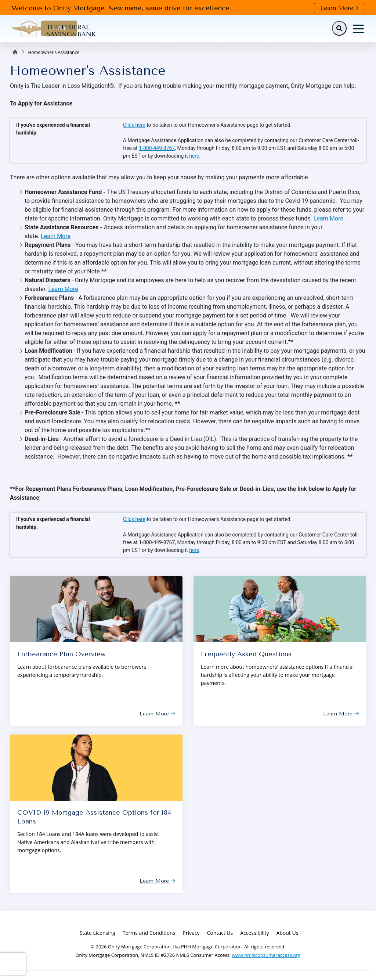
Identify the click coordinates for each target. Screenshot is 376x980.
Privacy (191, 933)
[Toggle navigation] (358, 28)
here (194, 156)
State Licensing (97, 933)
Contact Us (220, 933)
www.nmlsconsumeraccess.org (266, 955)
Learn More (339, 8)
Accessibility (254, 933)
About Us (287, 933)
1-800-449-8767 (157, 148)
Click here (134, 125)
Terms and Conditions (149, 933)
